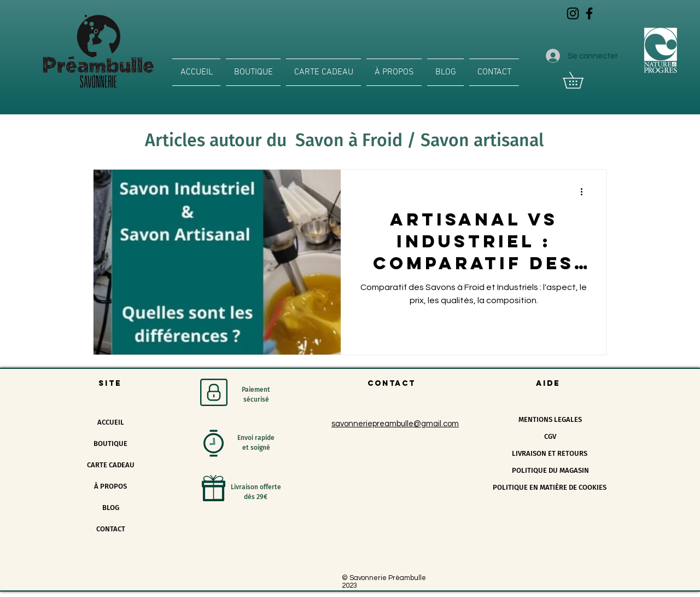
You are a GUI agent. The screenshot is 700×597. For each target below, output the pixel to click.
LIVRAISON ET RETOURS (550, 453)
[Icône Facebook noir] (589, 13)
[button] (581, 80)
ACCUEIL (111, 422)
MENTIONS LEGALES (550, 419)
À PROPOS (110, 486)
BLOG (111, 508)
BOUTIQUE (110, 444)
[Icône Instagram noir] (573, 13)
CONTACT (111, 529)
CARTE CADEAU (110, 465)
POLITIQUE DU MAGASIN (550, 470)
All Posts (110, 136)
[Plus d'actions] (585, 192)
